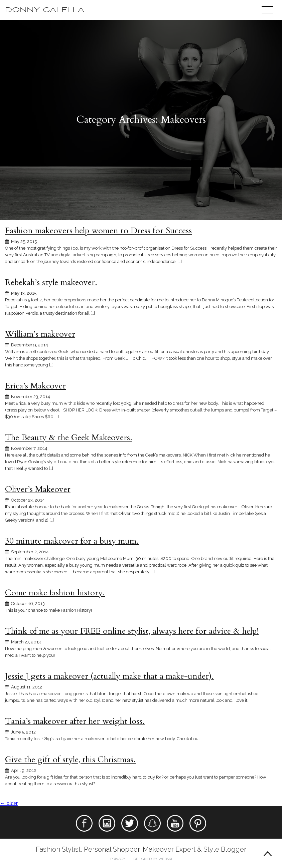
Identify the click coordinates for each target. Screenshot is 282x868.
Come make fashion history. (55, 593)
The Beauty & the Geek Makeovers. (69, 438)
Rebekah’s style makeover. (51, 282)
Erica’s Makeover (35, 386)
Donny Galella (45, 10)
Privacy (118, 859)
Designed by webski (153, 859)
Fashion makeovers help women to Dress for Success (98, 231)
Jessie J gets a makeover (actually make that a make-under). (109, 676)
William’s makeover (40, 334)
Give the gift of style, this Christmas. (70, 760)
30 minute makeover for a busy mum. (72, 541)
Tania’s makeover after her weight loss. (75, 721)
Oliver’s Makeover (38, 489)
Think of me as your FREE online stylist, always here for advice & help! (132, 631)
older (9, 803)
